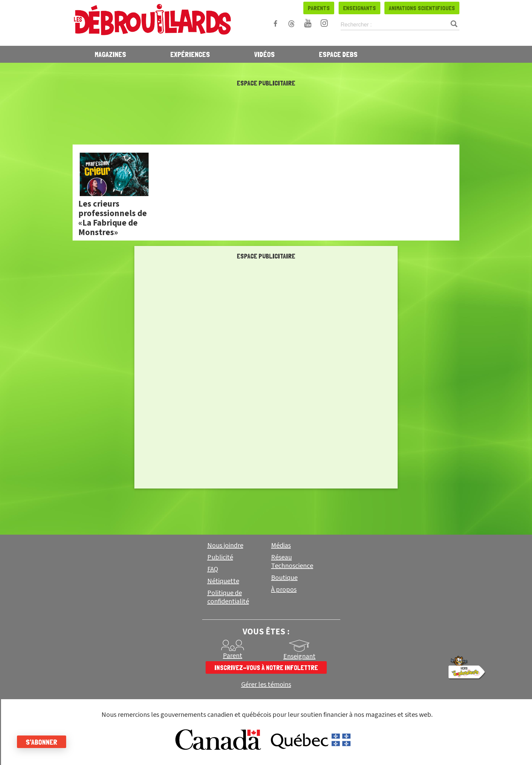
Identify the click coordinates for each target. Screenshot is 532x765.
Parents (319, 8)
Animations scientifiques (422, 8)
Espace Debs (338, 54)
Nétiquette (223, 581)
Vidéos (264, 54)
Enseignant (299, 656)
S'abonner (42, 742)
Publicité (220, 557)
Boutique (284, 578)
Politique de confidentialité (228, 597)
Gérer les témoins (266, 685)
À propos (284, 590)
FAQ (213, 569)
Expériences (190, 54)
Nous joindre (225, 546)
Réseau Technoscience (292, 562)
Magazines (110, 54)
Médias (281, 546)
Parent (233, 656)
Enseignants (359, 8)
